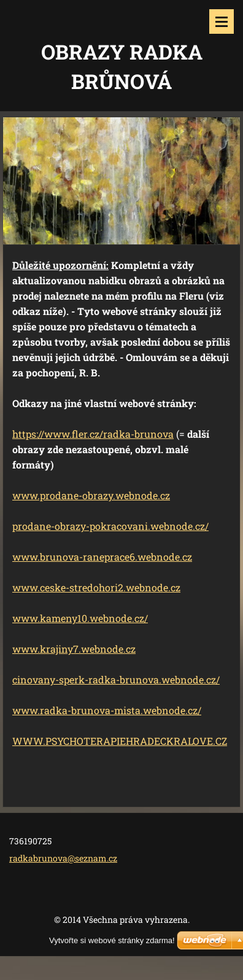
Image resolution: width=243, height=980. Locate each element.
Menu (222, 21)
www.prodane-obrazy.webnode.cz (91, 495)
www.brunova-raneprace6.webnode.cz (102, 557)
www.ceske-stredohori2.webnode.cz (96, 587)
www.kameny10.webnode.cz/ (80, 618)
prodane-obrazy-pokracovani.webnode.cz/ (110, 526)
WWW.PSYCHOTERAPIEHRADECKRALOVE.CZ (120, 741)
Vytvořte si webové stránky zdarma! (112, 940)
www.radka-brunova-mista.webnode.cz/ (107, 710)
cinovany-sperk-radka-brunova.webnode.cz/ (116, 679)
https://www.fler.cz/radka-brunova (93, 434)
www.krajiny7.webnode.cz (74, 649)
